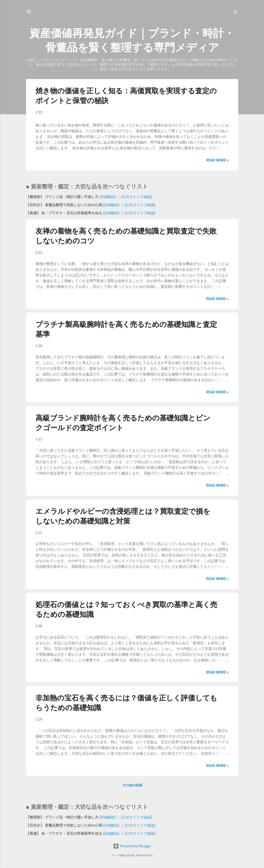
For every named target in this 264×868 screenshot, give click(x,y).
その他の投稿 (132, 785)
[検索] (235, 13)
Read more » (217, 160)
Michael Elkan (145, 856)
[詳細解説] (108, 197)
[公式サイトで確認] (136, 197)
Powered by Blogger (132, 846)
